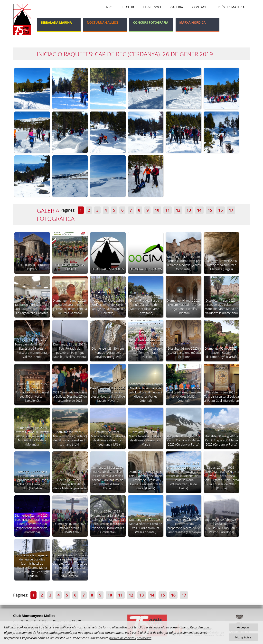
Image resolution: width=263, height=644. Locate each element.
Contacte (200, 7)
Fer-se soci (152, 7)
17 (231, 210)
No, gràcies (243, 637)
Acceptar (243, 627)
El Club (128, 7)
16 (220, 210)
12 (178, 210)
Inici (109, 7)
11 (168, 210)
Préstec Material (232, 7)
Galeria (177, 7)
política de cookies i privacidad (130, 638)
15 (210, 210)
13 (189, 210)
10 (157, 210)
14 (199, 210)
